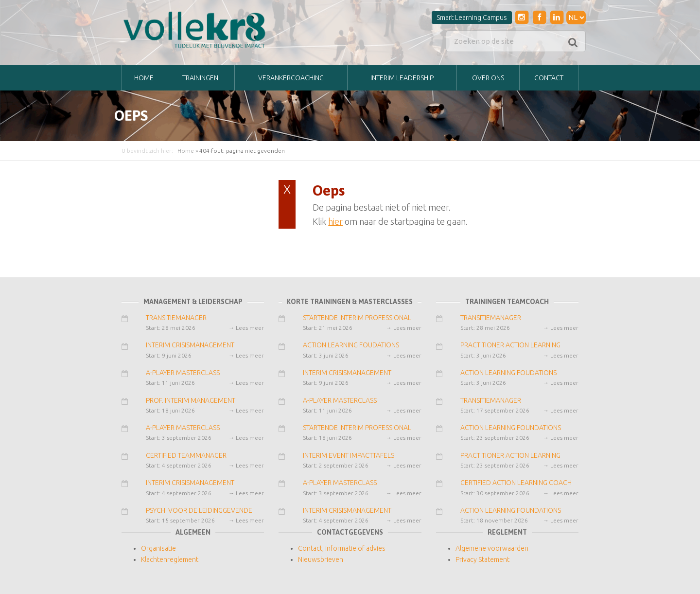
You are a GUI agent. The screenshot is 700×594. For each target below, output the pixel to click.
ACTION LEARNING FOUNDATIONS (511, 428)
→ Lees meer (246, 328)
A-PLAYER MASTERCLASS (183, 373)
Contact (549, 78)
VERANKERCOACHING (291, 78)
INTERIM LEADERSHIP (402, 78)
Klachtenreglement (170, 559)
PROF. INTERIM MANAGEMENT (191, 400)
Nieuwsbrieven (321, 559)
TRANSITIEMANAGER (176, 318)
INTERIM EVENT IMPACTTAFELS (349, 455)
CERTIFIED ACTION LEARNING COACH (516, 483)
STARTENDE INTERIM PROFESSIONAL (357, 318)
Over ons (488, 78)
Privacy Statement (482, 559)
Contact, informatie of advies (342, 548)
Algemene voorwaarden (492, 548)
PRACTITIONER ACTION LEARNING (510, 345)
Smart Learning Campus (472, 18)
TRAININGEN (200, 78)
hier (335, 221)
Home (144, 78)
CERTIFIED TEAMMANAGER (186, 455)
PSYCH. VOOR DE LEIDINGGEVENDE (199, 510)
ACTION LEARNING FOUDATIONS (351, 345)
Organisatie (158, 548)
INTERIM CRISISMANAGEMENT (190, 345)
